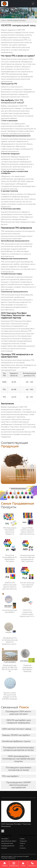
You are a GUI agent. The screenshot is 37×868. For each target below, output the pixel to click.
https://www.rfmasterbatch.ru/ (14, 326)
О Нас (23, 864)
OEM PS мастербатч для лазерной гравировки (19, 721)
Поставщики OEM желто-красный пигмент (19, 713)
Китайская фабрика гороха (16, 741)
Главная (4, 20)
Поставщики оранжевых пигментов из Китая (18, 769)
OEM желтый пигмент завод (17, 729)
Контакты (32, 864)
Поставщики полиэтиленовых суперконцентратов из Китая (19, 749)
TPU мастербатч (10, 776)
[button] (32, 466)
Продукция (14, 864)
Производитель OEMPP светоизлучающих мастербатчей (19, 785)
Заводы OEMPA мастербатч (16, 735)
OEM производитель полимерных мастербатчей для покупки (19, 759)
